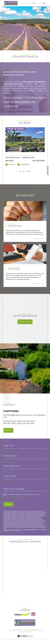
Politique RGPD (23, 632)
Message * (9, 482)
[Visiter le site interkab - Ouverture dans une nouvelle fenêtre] (22, 614)
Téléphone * (10, 462)
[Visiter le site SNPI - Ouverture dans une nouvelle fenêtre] (33, 614)
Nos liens (40, 631)
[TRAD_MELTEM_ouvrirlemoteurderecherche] (34, 3)
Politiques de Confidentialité (30, 530)
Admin (35, 631)
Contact (48, 171)
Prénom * (9, 452)
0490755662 (11, 411)
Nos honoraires (12, 631)
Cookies (29, 632)
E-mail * (8, 472)
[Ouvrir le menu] (44, 3)
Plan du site (20, 631)
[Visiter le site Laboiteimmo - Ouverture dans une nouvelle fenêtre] (25, 638)
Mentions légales (28, 631)
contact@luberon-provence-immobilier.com (25, 416)
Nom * (7, 442)
